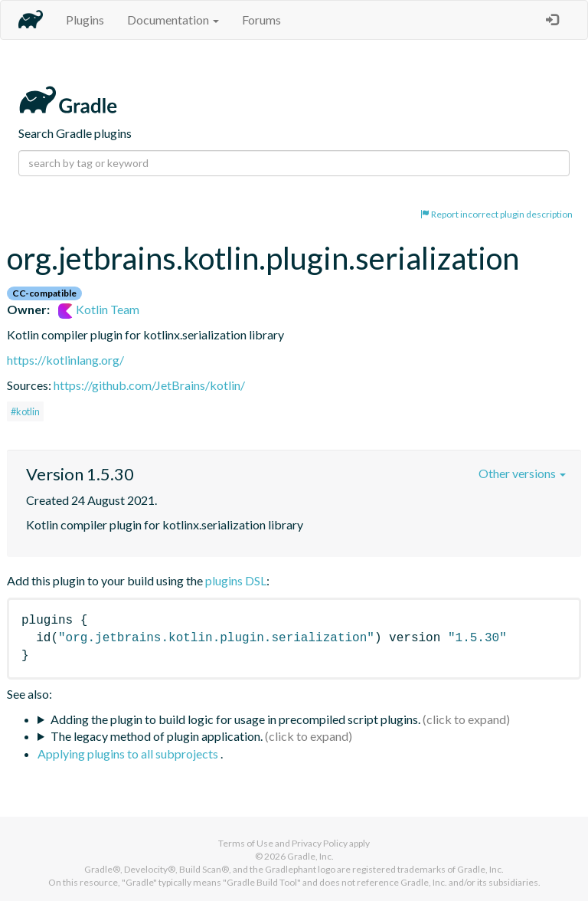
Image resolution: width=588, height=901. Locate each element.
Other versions (522, 473)
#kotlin (25, 411)
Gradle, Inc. (310, 856)
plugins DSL (236, 580)
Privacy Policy (320, 843)
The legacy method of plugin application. (157, 736)
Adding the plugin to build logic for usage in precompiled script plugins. (235, 719)
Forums (261, 20)
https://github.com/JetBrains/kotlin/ (149, 385)
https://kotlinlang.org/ (65, 360)
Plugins (85, 20)
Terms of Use (246, 843)
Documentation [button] (173, 20)
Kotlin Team (99, 309)
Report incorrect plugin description (497, 214)
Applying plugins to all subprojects (129, 754)
